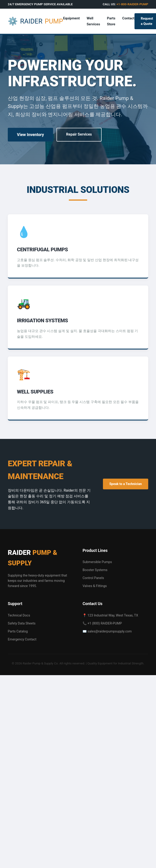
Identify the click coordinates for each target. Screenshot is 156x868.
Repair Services (79, 134)
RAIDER (35, 21)
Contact (128, 18)
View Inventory (30, 135)
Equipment (71, 18)
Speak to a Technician (126, 484)
